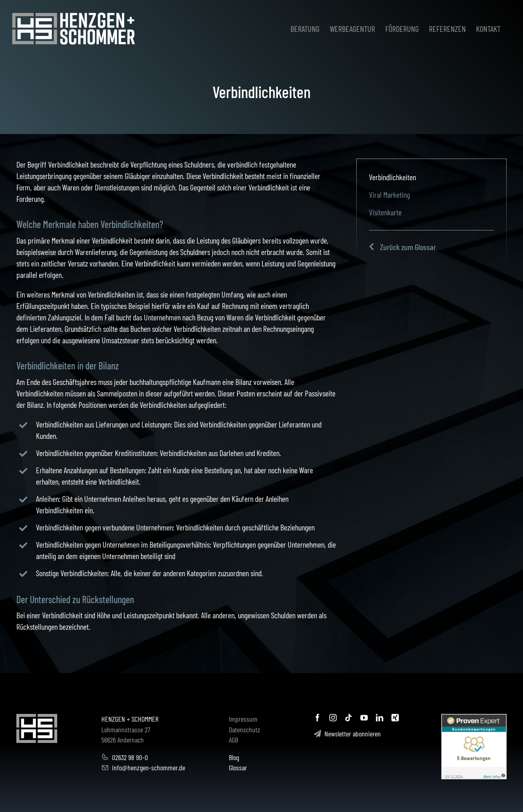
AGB (234, 740)
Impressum (243, 719)
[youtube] (364, 718)
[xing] (395, 718)
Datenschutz (245, 729)
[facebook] (317, 718)
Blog (234, 757)
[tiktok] (349, 718)
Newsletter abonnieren (347, 734)
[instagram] (333, 718)
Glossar (238, 767)
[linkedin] (380, 718)
